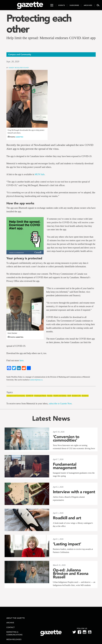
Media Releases (14, 639)
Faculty (50, 396)
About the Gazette (16, 618)
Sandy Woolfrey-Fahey (19, 68)
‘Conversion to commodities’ (66, 438)
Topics (10, 392)
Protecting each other (39, 24)
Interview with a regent (74, 492)
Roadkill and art (67, 518)
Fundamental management (65, 466)
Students (85, 396)
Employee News (40, 396)
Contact (11, 627)
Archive (10, 623)
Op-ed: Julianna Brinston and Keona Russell (71, 573)
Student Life (76, 396)
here (22, 360)
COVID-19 (30, 396)
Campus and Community (16, 396)
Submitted (19, 137)
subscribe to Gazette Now (60, 404)
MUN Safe (40, 174)
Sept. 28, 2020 (13, 62)
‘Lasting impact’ (67, 544)
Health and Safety (60, 396)
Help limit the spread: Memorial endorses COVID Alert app (51, 38)
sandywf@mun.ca (36, 380)
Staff (69, 396)
